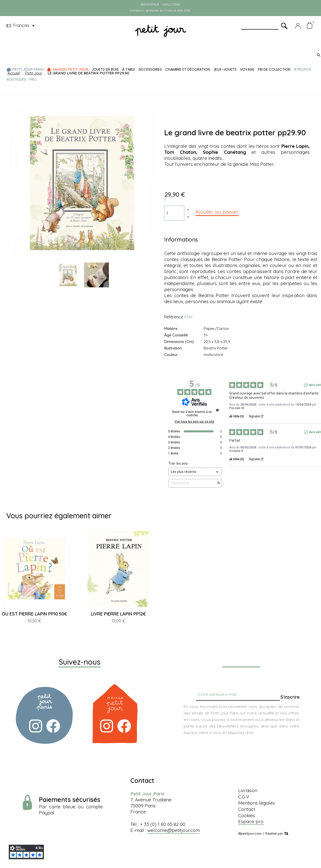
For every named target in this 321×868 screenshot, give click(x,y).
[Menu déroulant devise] (21, 26)
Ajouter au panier (217, 212)
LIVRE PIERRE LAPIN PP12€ (118, 614)
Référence (174, 317)
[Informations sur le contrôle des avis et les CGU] (217, 410)
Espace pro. (251, 821)
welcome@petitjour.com (174, 830)
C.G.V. (244, 797)
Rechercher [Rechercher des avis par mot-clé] (193, 483)
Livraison (248, 790)
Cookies (247, 815)
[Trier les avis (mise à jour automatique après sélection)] (195, 472)
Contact (247, 809)
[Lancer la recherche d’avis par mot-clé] (219, 483)
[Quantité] (174, 213)
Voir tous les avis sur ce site (194, 422)
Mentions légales (257, 803)
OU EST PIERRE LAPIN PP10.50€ (34, 614)
